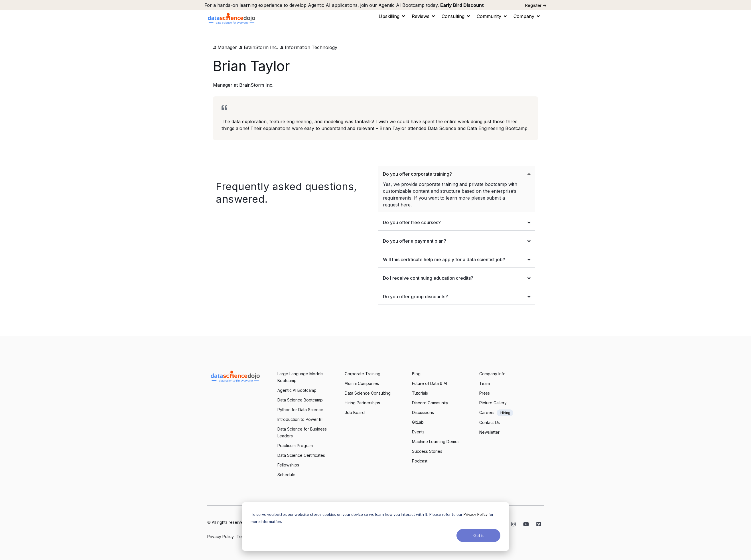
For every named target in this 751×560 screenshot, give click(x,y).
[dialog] (375, 526)
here (406, 205)
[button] (392, 16)
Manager (227, 47)
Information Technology (311, 47)
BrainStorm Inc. (261, 47)
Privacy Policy (475, 514)
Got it (479, 535)
